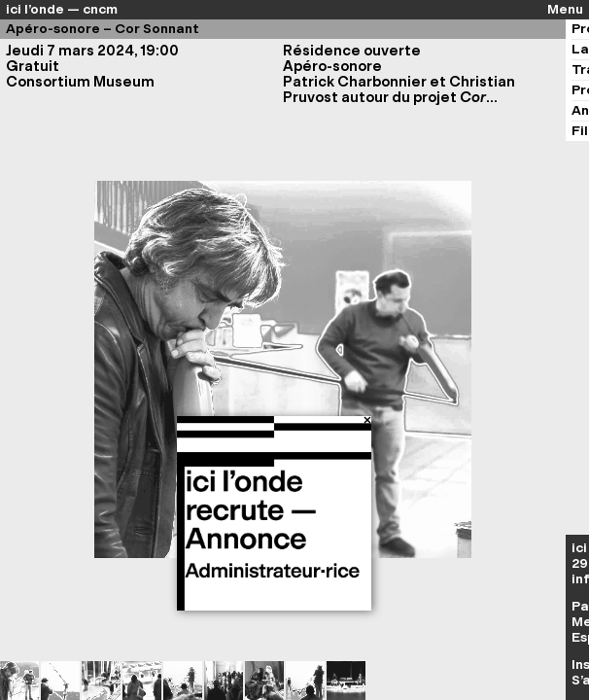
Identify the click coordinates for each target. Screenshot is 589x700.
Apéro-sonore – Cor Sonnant (103, 29)
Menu (565, 10)
